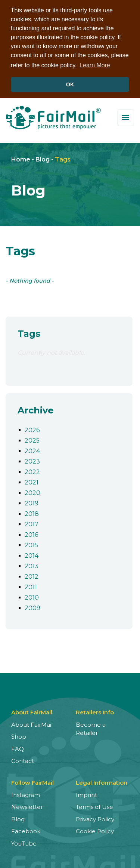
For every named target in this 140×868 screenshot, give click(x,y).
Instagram (26, 794)
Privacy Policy (95, 818)
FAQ (18, 748)
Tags (63, 159)
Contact (23, 760)
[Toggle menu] (126, 116)
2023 (32, 460)
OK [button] (70, 84)
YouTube (24, 842)
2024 (32, 450)
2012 (32, 575)
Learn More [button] (95, 65)
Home (21, 159)
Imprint (86, 794)
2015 (31, 544)
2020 (32, 492)
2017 (32, 523)
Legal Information (102, 781)
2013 (32, 565)
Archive (36, 410)
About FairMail (32, 724)
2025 (32, 439)
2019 (32, 502)
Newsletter (27, 806)
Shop (19, 736)
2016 (31, 534)
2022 (32, 471)
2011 (31, 586)
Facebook (26, 830)
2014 (32, 555)
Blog (43, 159)
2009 (32, 607)
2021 (32, 481)
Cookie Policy (95, 830)
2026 (32, 429)
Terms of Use (94, 806)
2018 (32, 513)
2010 (32, 596)
